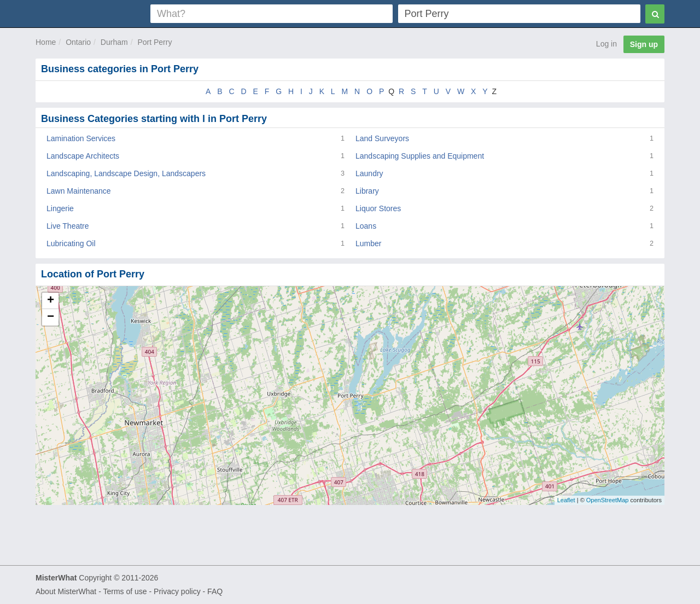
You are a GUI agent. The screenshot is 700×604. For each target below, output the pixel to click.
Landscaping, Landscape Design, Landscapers (126, 173)
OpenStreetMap (608, 500)
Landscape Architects (83, 156)
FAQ (215, 591)
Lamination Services (81, 138)
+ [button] (51, 301)
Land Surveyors (382, 138)
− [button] (51, 317)
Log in (606, 44)
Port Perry (154, 42)
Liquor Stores (378, 208)
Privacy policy (177, 591)
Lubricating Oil (71, 243)
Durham (114, 42)
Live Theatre (68, 226)
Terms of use (125, 591)
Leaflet (566, 500)
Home (46, 42)
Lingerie (60, 208)
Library (367, 191)
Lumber (368, 243)
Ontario (78, 42)
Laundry (369, 173)
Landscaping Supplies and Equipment (420, 156)
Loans (366, 226)
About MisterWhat (66, 591)
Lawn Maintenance (79, 191)
